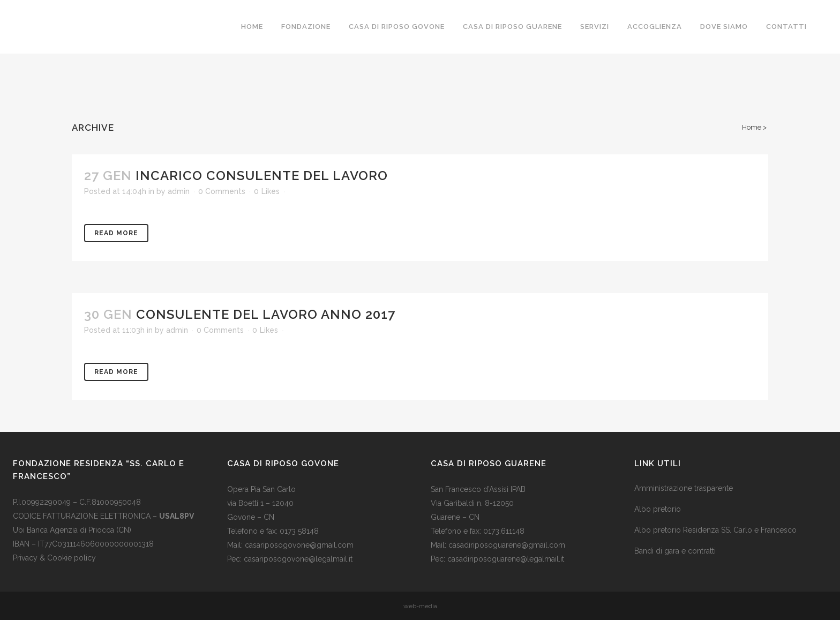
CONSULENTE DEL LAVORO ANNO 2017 (266, 314)
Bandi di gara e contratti (675, 551)
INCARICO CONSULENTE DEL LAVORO (262, 175)
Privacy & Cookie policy (54, 558)
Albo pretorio (658, 509)
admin (179, 191)
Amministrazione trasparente (684, 488)
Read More (116, 233)
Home (752, 127)
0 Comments (222, 191)
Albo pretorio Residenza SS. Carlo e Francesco (715, 530)
